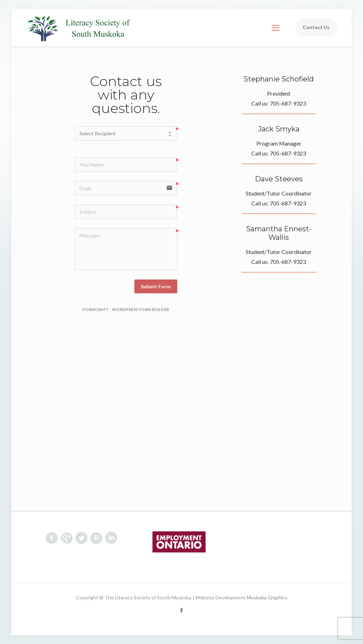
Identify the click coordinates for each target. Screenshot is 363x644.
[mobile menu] (275, 28)
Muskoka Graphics (267, 597)
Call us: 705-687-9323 (279, 103)
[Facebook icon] (182, 610)
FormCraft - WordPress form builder (126, 309)
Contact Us (316, 27)
